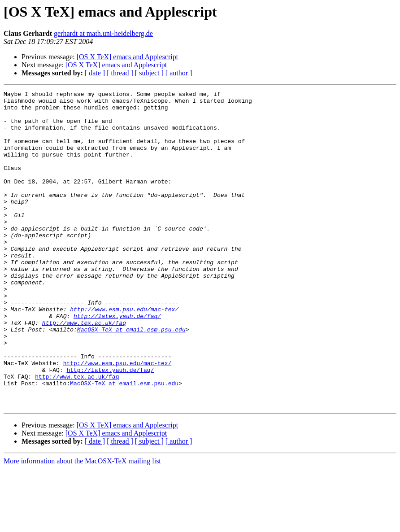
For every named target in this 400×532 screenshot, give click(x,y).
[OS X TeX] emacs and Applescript (128, 57)
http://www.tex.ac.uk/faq (84, 370)
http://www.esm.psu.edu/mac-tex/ (124, 353)
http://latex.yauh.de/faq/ (117, 362)
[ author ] (179, 73)
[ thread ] (120, 73)
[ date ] (95, 73)
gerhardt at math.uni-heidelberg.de (103, 33)
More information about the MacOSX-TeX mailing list (82, 524)
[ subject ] (149, 73)
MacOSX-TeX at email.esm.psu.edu (131, 378)
